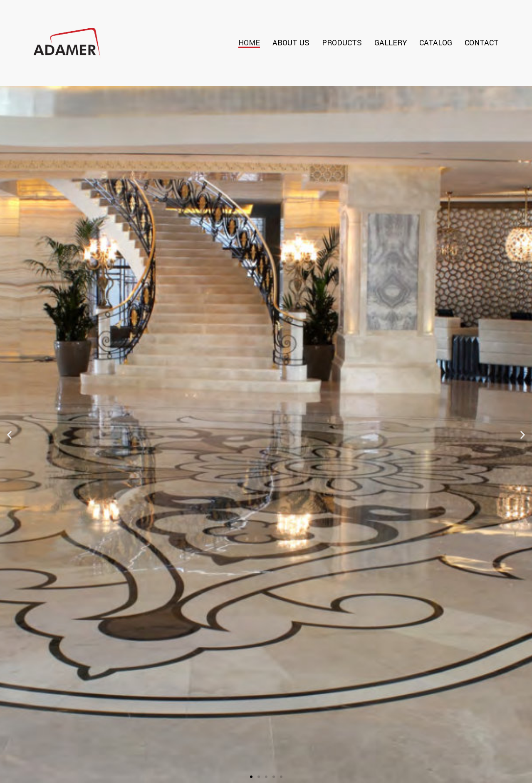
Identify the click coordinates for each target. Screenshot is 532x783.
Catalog (436, 43)
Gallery (391, 43)
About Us (291, 43)
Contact (482, 43)
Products (342, 43)
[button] (251, 777)
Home (249, 43)
